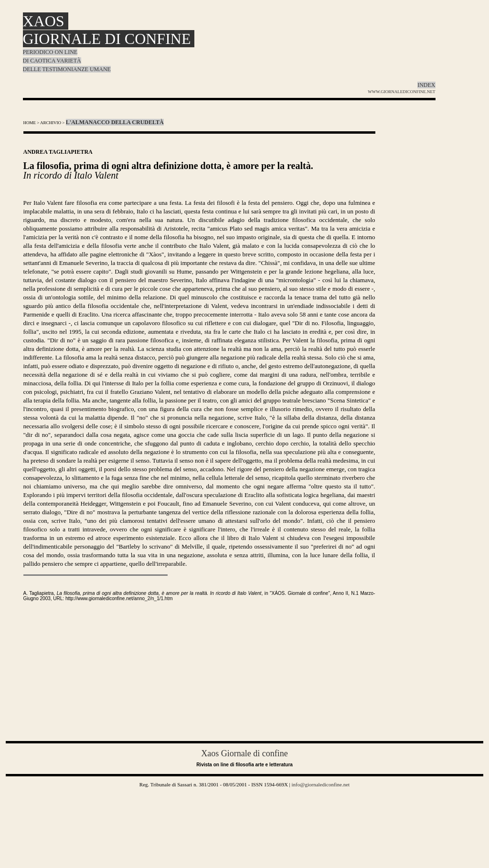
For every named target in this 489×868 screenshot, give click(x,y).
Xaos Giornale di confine (244, 753)
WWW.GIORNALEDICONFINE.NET (401, 92)
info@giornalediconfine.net (320, 784)
